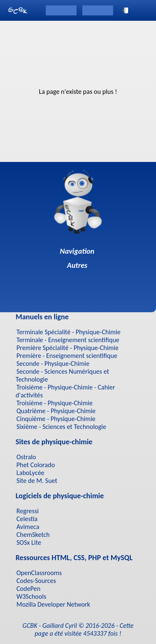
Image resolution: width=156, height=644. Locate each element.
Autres (78, 265)
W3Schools (32, 596)
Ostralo (26, 457)
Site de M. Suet (37, 481)
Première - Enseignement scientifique (67, 356)
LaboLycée (31, 473)
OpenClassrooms (39, 573)
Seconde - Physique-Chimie (53, 364)
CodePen (29, 589)
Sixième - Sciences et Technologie (62, 427)
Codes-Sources (36, 581)
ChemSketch (33, 535)
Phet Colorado (36, 465)
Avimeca (28, 527)
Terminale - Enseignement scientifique (68, 340)
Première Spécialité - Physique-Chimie (68, 348)
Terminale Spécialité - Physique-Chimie (69, 332)
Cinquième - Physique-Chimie (56, 419)
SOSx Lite (29, 542)
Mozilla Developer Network (53, 604)
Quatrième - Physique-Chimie (56, 411)
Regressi (28, 511)
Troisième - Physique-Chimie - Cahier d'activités (66, 391)
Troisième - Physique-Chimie (55, 403)
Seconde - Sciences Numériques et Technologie (63, 375)
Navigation (78, 251)
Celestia (27, 519)
